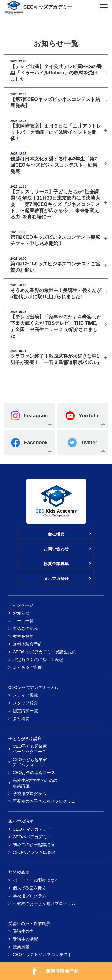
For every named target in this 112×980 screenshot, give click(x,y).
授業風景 (21, 947)
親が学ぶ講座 (21, 821)
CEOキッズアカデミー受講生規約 (45, 652)
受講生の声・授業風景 (29, 924)
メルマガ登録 (56, 579)
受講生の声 (23, 931)
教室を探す (23, 636)
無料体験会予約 (27, 644)
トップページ (21, 605)
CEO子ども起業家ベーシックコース (30, 749)
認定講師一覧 (25, 711)
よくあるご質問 (27, 667)
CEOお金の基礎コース (34, 773)
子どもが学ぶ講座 (25, 739)
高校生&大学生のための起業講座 (35, 783)
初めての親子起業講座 (34, 845)
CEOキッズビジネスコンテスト (42, 955)
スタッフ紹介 (25, 703)
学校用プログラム (30, 794)
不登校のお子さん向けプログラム (44, 801)
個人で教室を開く (30, 888)
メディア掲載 (25, 695)
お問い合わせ (56, 549)
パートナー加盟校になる (36, 880)
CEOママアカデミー (32, 829)
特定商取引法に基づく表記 (38, 660)
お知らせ (21, 613)
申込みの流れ (25, 629)
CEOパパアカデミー (32, 837)
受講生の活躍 (25, 939)
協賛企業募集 (56, 564)
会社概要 (56, 534)
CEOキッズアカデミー (48, 7)
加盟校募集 (19, 872)
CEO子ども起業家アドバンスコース (30, 762)
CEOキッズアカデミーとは (34, 687)
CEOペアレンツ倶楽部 (34, 852)
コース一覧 (23, 621)
